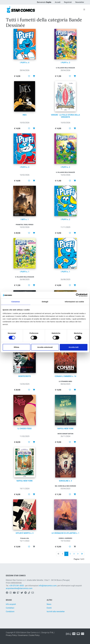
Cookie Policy (34, 635)
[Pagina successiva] (78, 554)
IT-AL (52, 633)
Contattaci (10, 608)
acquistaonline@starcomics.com (19, 588)
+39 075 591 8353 (17, 586)
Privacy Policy (11, 635)
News (49, 604)
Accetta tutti (74, 347)
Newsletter (80, 2)
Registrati (68, 2)
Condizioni (10, 612)
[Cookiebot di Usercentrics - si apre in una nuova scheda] (77, 295)
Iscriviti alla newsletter (56, 612)
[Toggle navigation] (84, 10)
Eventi (49, 608)
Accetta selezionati (45, 347)
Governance (23, 635)
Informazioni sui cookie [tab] (74, 302)
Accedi (58, 2)
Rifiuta (17, 347)
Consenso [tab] (16, 302)
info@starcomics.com (48, 586)
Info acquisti (11, 604)
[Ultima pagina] (82, 554)
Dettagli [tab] (45, 302)
